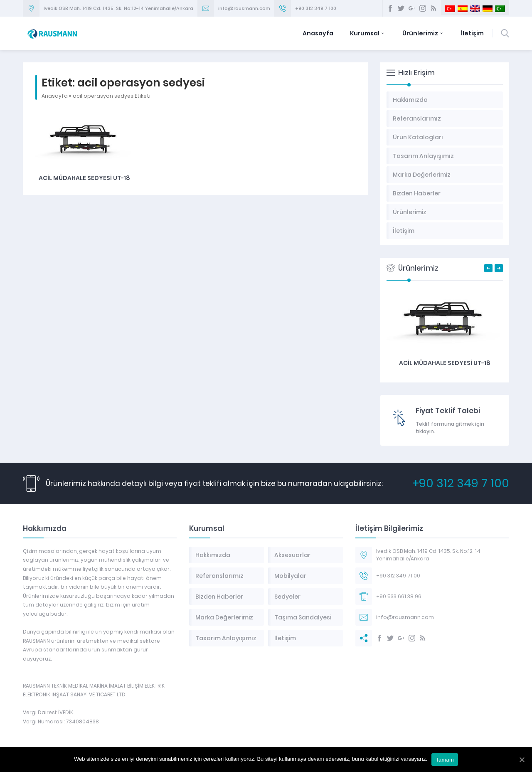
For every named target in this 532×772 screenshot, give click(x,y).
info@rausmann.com (244, 8)
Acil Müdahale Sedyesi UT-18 (84, 178)
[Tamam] (522, 760)
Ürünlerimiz (423, 33)
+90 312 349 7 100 (316, 8)
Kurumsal (368, 33)
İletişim (472, 33)
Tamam (445, 760)
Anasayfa (318, 33)
